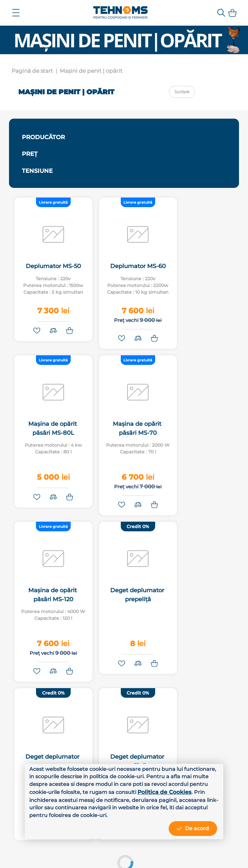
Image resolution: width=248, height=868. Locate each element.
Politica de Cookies (56, 798)
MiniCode (188, 855)
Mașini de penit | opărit (91, 71)
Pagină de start (32, 71)
